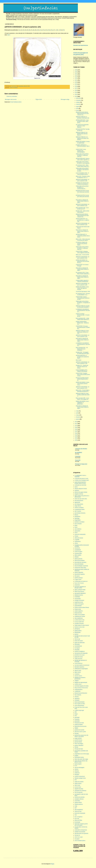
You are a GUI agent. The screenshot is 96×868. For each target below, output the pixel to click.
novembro (79, 100)
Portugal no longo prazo (81, 464)
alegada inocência (79, 494)
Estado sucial (78, 609)
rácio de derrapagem (79, 768)
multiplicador (78, 691)
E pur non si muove (79, 583)
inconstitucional (78, 646)
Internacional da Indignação (81, 653)
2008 (76, 430)
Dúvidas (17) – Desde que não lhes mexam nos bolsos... (82, 367)
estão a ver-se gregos (80, 615)
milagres (77, 681)
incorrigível (77, 648)
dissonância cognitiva (80, 574)
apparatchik (77, 502)
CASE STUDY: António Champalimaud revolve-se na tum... (83, 298)
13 (43, 30)
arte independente (79, 504)
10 (38, 30)
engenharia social (79, 602)
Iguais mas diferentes (80, 643)
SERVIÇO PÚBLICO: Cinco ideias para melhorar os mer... (82, 332)
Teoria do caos (78, 811)
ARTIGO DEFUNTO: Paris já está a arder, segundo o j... (83, 159)
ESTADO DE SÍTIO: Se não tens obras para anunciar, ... (82, 192)
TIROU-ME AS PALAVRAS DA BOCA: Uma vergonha (83, 162)
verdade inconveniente (80, 832)
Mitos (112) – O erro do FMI (82, 255)
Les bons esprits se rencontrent (82, 665)
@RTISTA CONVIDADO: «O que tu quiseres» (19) (83, 336)
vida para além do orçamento (81, 833)
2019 (76, 84)
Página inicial (39, 99)
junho (78, 110)
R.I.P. (76, 766)
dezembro (79, 98)
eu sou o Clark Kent (79, 622)
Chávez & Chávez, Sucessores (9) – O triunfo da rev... (83, 315)
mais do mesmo (78, 676)
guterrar (76, 634)
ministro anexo (78, 684)
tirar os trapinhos (79, 817)
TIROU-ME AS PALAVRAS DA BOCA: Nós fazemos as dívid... (82, 170)
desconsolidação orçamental (81, 566)
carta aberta (77, 531)
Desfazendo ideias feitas (80, 568)
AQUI (9, 35)
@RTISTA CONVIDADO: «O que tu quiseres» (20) (83, 284)
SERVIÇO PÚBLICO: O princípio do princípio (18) (82, 117)
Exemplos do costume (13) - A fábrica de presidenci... (82, 183)
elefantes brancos (79, 595)
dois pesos (77, 576)
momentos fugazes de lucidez (82, 686)
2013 (76, 96)
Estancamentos (78, 613)
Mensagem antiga (65, 99)
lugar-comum (78, 672)
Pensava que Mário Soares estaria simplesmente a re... (82, 379)
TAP (76, 808)
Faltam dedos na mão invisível (82, 625)
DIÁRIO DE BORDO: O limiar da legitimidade (83, 142)
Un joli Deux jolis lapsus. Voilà (83, 291)
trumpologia (77, 822)
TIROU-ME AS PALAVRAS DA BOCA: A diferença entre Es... (82, 155)
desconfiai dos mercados (80, 562)
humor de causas (79, 641)
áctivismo (77, 490)
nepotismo (77, 698)
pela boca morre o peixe (80, 732)
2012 (76, 422)
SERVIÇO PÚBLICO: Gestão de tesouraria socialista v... (83, 307)
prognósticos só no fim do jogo (82, 754)
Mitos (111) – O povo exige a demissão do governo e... (83, 391)
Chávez (76, 536)
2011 (76, 424)
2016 (76, 90)
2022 (76, 78)
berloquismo (77, 517)
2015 (76, 92)
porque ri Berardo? (79, 745)
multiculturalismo (79, 690)
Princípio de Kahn (79, 749)
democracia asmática (80, 560)
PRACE (76, 747)
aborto (76, 487)
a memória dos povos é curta (81, 478)
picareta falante (78, 742)
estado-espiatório (79, 611)
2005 (76, 436)
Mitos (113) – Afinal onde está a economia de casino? (83, 240)
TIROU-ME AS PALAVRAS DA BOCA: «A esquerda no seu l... (83, 303)
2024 (76, 74)
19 (60, 30)
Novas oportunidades (80, 702)
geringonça (77, 629)
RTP (76, 780)
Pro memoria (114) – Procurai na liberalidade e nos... (83, 294)
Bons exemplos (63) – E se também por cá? (82, 208)
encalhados (77, 597)
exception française (79, 623)
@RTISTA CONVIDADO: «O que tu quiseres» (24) (83, 180)
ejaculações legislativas (80, 593)
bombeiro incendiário (79, 522)
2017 (76, 88)
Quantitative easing (79, 757)
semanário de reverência (80, 791)
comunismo (77, 548)
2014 (76, 94)
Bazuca (76, 515)
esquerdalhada (78, 606)
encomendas (78, 599)
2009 (76, 428)
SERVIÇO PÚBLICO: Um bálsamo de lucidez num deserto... (82, 138)
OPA (76, 712)
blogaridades (78, 520)
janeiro (78, 419)
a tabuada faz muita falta (80, 485)
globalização (78, 632)
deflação (77, 557)
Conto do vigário (78, 552)
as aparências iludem (80, 509)
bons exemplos (78, 524)
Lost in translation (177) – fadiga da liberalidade (82, 371)
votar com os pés (79, 837)
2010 (76, 426)
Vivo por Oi (77, 835)
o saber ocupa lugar (79, 710)
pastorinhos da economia (80, 726)
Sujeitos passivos (79, 804)
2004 (76, 438)
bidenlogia (77, 518)
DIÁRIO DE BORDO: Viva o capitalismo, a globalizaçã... (82, 403)
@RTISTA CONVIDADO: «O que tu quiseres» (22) (83, 224)
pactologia (77, 717)
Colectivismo (78, 541)
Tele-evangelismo (79, 810)
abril (77, 413)
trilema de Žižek (78, 820)
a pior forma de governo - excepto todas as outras (81, 483)
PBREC (76, 728)
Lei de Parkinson (79, 663)
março (78, 415)
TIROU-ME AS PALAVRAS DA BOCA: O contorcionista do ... (82, 187)
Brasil (76, 525)
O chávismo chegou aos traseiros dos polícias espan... (82, 244)
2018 (76, 86)
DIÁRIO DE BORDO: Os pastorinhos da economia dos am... (82, 261)
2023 (76, 76)
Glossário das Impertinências (81, 45)
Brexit (76, 527)
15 (49, 30)
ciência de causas (79, 538)
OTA (76, 716)
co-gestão (77, 540)
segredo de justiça (79, 789)
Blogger (52, 864)
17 (54, 30)
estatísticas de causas (80, 616)
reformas (77, 771)
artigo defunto (78, 506)
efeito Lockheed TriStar (80, 590)
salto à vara (77, 785)
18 (57, 30)
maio (77, 411)
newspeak (77, 700)
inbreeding (77, 644)
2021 (76, 80)
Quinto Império (78, 764)
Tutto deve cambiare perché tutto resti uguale (81, 824)
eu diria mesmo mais (79, 620)
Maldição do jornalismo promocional (80, 678)
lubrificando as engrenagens (81, 669)
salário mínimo (78, 783)
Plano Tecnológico (79, 744)
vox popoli (77, 839)
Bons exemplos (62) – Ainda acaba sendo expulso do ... (83, 319)
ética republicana (79, 618)
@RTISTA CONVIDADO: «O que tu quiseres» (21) (83, 257)
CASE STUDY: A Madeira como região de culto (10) (83, 252)
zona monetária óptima (80, 841)
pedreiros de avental (79, 730)
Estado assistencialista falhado (82, 608)
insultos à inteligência (80, 651)
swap (76, 806)
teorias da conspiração (80, 813)
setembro (79, 104)
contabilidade (78, 550)
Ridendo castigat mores (80, 778)
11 (41, 30)
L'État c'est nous (78, 659)
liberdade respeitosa (79, 667)
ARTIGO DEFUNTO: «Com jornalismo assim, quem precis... (82, 121)
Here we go (77, 639)
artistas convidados (14, 88)
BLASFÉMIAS (79, 453)
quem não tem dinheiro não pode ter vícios (81, 761)
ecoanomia (77, 585)
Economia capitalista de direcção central (80, 587)
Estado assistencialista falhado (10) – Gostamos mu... (82, 323)
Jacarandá (78, 460)
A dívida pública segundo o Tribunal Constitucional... (82, 281)
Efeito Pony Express (79, 591)
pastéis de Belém (79, 725)
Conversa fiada (78, 553)
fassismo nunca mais (80, 627)
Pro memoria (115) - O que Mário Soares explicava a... (83, 273)
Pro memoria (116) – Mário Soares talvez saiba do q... (83, 166)
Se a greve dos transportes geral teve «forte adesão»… (82, 126)
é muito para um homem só (81, 581)
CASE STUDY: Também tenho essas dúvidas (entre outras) (83, 375)
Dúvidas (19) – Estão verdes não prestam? (83, 212)
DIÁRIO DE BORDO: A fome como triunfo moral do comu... (83, 384)
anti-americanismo (79, 501)
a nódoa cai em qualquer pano (82, 480)
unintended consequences (81, 830)
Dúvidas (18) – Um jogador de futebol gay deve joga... (83, 353)
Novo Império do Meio (80, 704)
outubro (78, 102)
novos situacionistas (79, 706)
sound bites (77, 801)
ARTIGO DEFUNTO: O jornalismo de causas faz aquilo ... (82, 357)
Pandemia (77, 719)
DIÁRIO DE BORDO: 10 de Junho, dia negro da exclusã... (82, 288)
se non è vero (78, 787)
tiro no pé (77, 819)
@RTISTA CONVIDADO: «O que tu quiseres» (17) (83, 388)
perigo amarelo (78, 738)
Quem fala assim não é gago (81, 759)
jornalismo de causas (80, 655)
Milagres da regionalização (81, 682)
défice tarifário (78, 555)
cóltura (76, 543)
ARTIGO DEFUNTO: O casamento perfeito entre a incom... (83, 236)
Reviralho (77, 775)
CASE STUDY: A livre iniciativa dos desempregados (81, 151)
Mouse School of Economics (81, 688)
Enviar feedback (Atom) (16, 102)
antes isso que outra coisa (81, 499)
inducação (77, 650)
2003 (76, 440)
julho (77, 108)
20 (63, 30)
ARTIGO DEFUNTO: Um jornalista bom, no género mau (82, 220)
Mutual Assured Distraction (81, 693)
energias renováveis (79, 600)
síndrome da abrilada (80, 797)
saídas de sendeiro (79, 782)
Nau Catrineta (78, 695)
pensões (77, 733)
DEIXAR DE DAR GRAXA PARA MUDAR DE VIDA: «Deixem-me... (82, 114)
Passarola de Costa (79, 723)
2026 (76, 70)
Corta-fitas (78, 456)
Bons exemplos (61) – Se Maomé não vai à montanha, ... (82, 349)
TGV (76, 815)
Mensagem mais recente (11, 99)
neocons (77, 697)
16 (51, 30)
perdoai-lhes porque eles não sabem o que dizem (81, 736)
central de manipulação (80, 534)
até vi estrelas (78, 511)
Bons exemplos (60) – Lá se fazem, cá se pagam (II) (82, 399)
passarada (77, 721)
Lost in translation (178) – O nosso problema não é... (82, 174)
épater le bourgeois (79, 604)
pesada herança (78, 740)
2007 (76, 432)
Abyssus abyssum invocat (81, 489)
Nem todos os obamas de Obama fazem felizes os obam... (82, 201)
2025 (76, 72)
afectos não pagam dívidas (81, 492)
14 (46, 30)
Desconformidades (79, 564)
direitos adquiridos (79, 572)
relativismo (77, 773)
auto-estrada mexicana (80, 513)
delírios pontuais (78, 559)
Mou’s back (79, 360)
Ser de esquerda (79, 792)
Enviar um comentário (12, 96)
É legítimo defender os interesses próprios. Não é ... (83, 146)
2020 (76, 82)
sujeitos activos (78, 802)
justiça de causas (79, 657)
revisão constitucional (80, 776)
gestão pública (78, 631)
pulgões (76, 756)
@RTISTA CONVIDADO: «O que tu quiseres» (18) (83, 363)
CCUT (76, 533)
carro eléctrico (78, 529)
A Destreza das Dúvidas (81, 449)
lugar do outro (78, 670)
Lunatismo (77, 674)
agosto (78, 106)
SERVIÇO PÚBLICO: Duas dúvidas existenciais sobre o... (83, 395)
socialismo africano (79, 799)
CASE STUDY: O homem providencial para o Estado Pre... (83, 327)
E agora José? (78, 580)
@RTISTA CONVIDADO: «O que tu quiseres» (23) (83, 205)
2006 (76, 434)
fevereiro (78, 417)
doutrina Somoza (79, 578)
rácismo (76, 769)
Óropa (76, 714)
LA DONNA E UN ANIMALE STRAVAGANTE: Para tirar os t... (83, 311)
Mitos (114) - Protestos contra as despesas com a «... (83, 177)
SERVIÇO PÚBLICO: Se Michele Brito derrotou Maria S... (82, 134)
